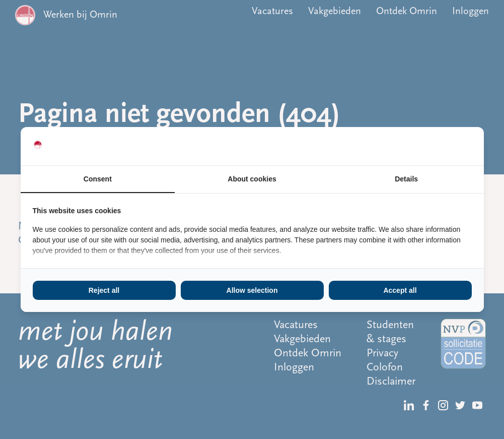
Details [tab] (406, 179)
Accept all (400, 290)
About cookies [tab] (252, 179)
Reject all (104, 290)
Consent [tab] (98, 179)
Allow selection (252, 290)
